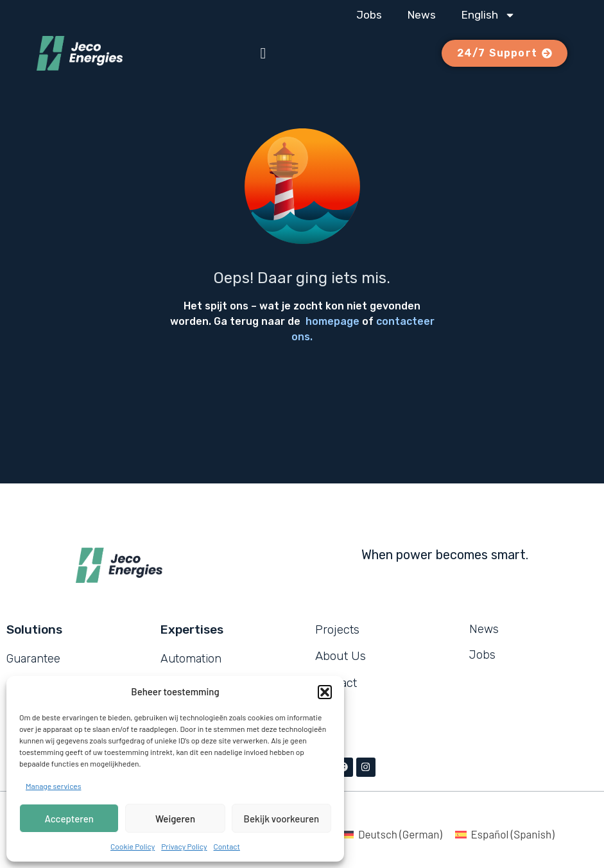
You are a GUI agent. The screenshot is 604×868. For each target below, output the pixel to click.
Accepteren (69, 819)
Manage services (53, 786)
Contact (227, 846)
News (422, 15)
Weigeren (175, 819)
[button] (325, 692)
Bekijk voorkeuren (282, 819)
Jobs (369, 15)
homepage (332, 321)
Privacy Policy (184, 846)
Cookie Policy (133, 846)
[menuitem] (488, 15)
